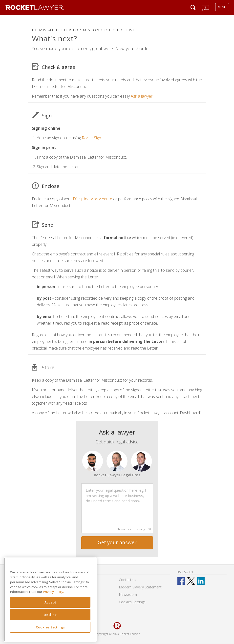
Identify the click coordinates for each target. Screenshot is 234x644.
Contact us (128, 580)
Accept (50, 602)
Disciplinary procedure (93, 199)
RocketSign (91, 138)
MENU (222, 7)
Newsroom (128, 594)
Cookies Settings (50, 627)
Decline (50, 615)
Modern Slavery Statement (140, 587)
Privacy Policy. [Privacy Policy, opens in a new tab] (53, 592)
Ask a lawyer (142, 96)
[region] (50, 600)
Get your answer (117, 542)
